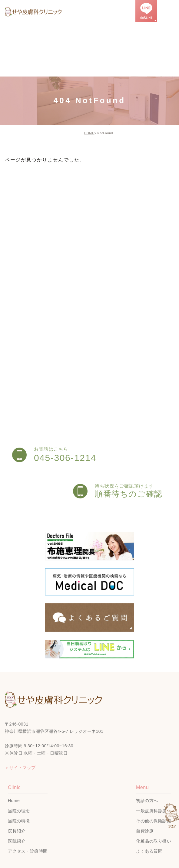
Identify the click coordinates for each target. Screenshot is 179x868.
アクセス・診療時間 (28, 851)
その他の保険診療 (154, 821)
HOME (89, 133)
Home (14, 801)
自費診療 (145, 831)
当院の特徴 (19, 821)
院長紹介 (17, 831)
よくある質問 (149, 851)
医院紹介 (17, 841)
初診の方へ (147, 801)
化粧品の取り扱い (154, 841)
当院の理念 (19, 811)
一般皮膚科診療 (151, 811)
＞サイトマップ (20, 768)
